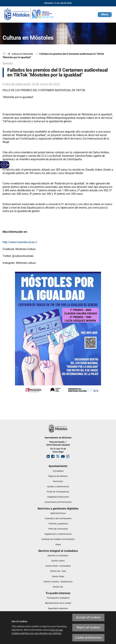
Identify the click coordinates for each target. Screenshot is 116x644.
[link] (29, 14)
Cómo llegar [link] (58, 452)
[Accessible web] (4, 165)
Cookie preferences (88, 638)
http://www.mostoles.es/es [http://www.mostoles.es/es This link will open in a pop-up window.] (20, 242)
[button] (105, 15)
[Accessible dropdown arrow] (7, 165)
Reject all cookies (88, 627)
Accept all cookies (88, 617)
